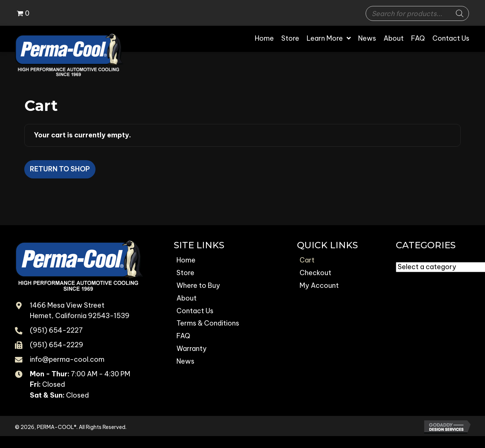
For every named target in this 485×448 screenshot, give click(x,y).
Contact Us (195, 311)
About (187, 298)
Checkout (315, 273)
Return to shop (60, 169)
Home (186, 260)
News (185, 361)
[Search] (460, 13)
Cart (307, 260)
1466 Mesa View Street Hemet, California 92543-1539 (80, 311)
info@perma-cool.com (67, 359)
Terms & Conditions (208, 323)
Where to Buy (198, 285)
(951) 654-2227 (56, 330)
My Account (319, 285)
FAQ (183, 336)
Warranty (192, 349)
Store (185, 273)
